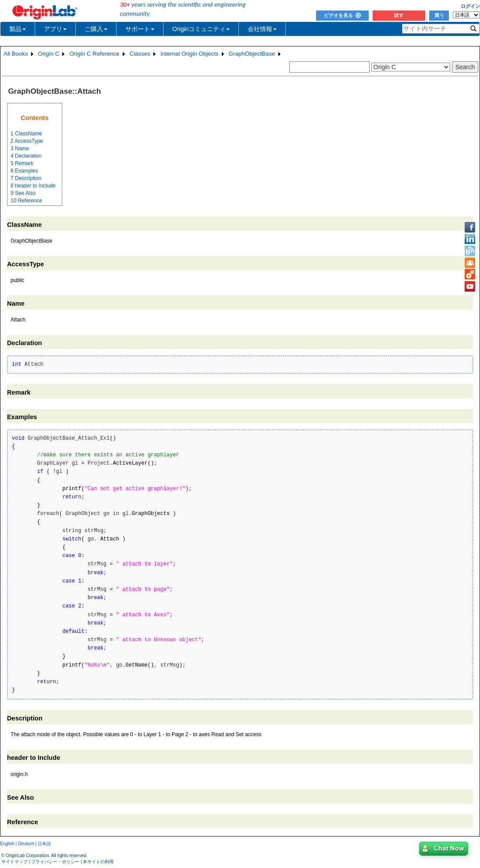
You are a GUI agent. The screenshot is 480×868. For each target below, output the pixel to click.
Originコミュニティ (201, 29)
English (7, 844)
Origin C (49, 54)
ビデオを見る (342, 15)
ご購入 (96, 29)
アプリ (55, 29)
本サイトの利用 (98, 862)
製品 (18, 29)
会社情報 (262, 29)
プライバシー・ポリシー (55, 862)
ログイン (470, 6)
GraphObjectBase (252, 54)
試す (399, 15)
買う (439, 15)
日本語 (44, 844)
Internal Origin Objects (190, 54)
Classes (140, 54)
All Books (16, 54)
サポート (140, 29)
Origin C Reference (94, 54)
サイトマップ (14, 862)
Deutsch (26, 844)
